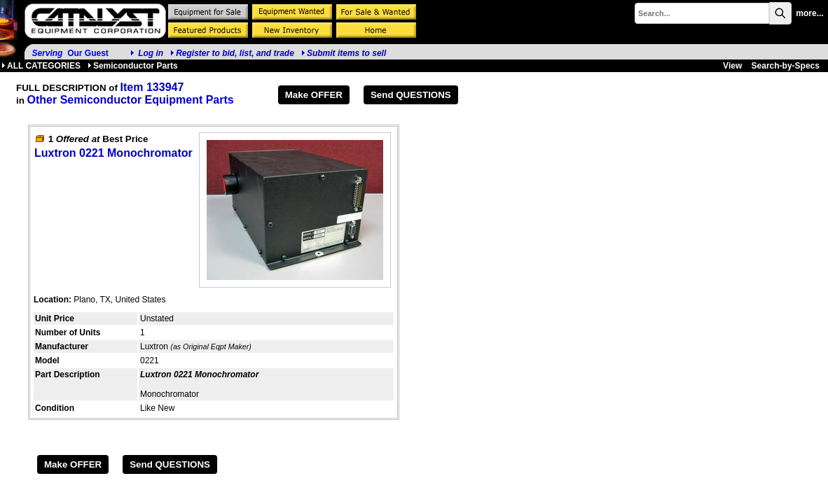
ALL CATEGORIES (41, 66)
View (732, 66)
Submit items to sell (344, 53)
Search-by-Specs (786, 66)
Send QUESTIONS (411, 95)
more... (809, 13)
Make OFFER (314, 95)
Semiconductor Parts (133, 66)
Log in (151, 53)
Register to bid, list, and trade (235, 53)
